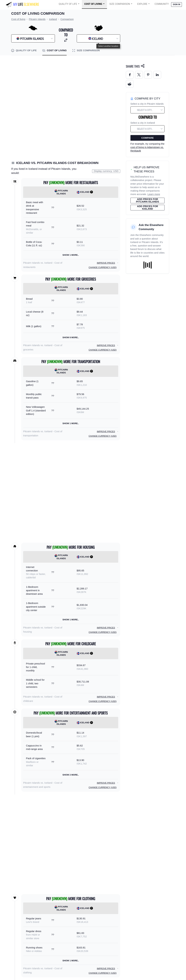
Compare (148, 138)
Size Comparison (120, 4)
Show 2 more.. (71, 775)
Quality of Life (68, 4)
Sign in (176, 4)
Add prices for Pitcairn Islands (147, 200)
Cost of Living (93, 4)
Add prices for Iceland (148, 208)
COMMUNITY (162, 4)
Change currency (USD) (103, 267)
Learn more (154, 194)
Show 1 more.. (71, 255)
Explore (142, 4)
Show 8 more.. (71, 337)
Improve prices (106, 263)
